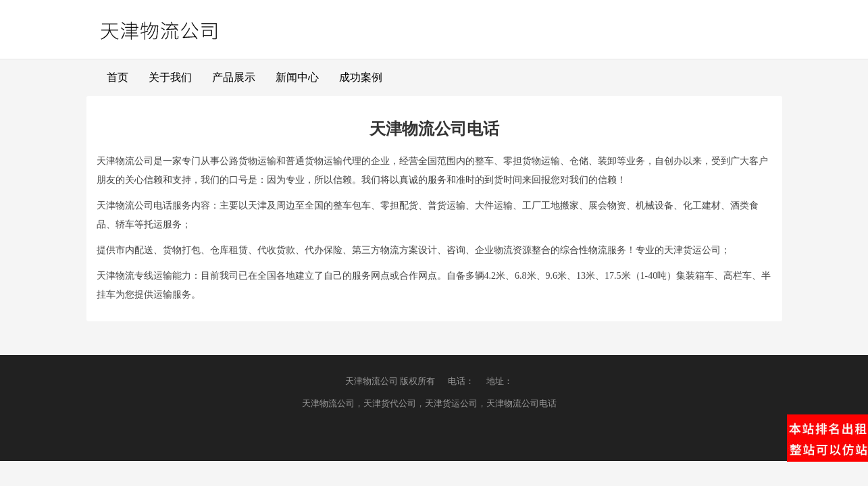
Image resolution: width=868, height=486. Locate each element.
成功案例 (361, 77)
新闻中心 (297, 77)
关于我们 (170, 77)
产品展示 (234, 77)
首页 (118, 77)
